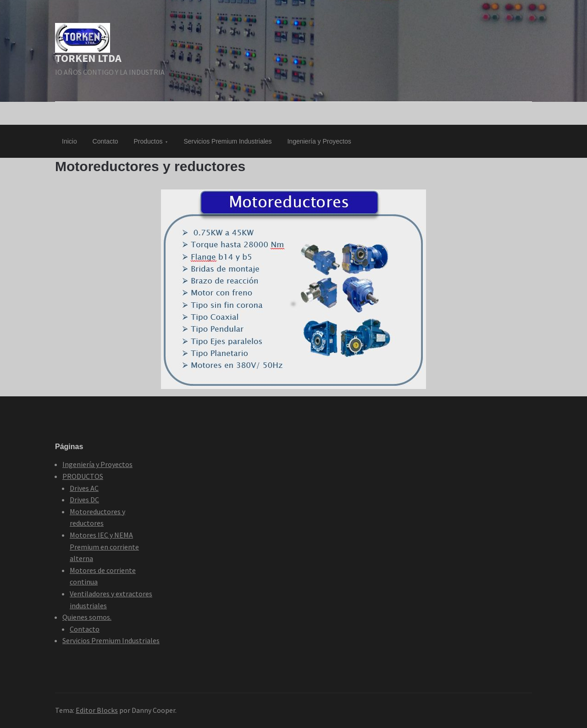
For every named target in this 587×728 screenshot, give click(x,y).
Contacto (105, 141)
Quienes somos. (87, 617)
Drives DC (84, 500)
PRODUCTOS (83, 476)
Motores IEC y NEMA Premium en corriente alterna (104, 547)
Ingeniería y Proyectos (319, 141)
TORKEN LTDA (88, 58)
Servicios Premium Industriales (227, 141)
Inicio (69, 141)
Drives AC (84, 488)
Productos (148, 141)
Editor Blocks (97, 710)
